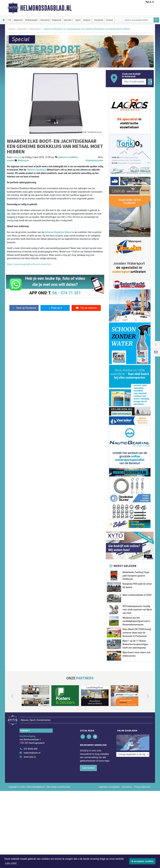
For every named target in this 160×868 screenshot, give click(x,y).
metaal (10, 161)
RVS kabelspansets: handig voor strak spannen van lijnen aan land (137, 610)
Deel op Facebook (24, 308)
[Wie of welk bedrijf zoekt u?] (134, 82)
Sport (78, 20)
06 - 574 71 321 (67, 293)
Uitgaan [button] (87, 20)
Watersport (35, 29)
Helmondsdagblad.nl (46, 8)
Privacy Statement (142, 797)
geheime (63, 157)
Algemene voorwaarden (109, 797)
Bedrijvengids (31, 20)
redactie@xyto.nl (32, 763)
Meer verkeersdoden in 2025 (137, 595)
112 (9, 20)
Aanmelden (88, 778)
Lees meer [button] (11, 863)
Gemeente (45, 20)
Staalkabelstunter (94, 161)
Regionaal (57, 20)
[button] (9, 711)
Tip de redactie (86, 308)
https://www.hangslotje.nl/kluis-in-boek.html (29, 264)
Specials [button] (68, 20)
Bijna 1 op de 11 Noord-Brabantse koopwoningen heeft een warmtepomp (135, 644)
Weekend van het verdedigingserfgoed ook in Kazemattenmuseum (136, 621)
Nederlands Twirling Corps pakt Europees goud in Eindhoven (136, 576)
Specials (22, 29)
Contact (109, 20)
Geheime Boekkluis (36, 170)
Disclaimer (127, 797)
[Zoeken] (156, 20)
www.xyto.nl (30, 767)
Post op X (55, 308)
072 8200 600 (30, 759)
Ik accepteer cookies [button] (142, 861)
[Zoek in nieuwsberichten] (138, 20)
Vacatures (99, 20)
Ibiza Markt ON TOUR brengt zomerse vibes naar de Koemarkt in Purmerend (137, 633)
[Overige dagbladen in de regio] (133, 752)
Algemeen (18, 20)
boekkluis (73, 157)
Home (12, 29)
